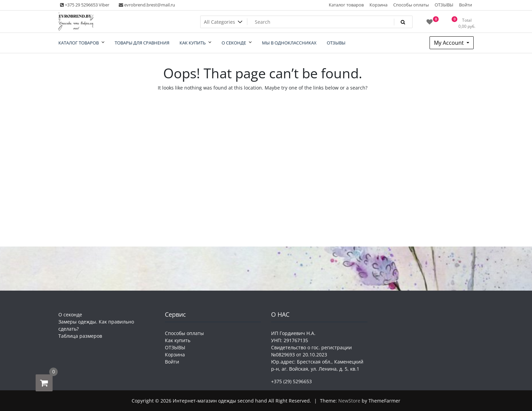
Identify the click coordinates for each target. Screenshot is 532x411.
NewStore (349, 401)
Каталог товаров (346, 5)
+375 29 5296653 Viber (85, 5)
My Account (450, 43)
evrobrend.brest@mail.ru (147, 5)
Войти (465, 5)
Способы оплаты (411, 5)
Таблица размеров (80, 336)
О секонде (70, 315)
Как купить (178, 340)
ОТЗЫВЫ (444, 5)
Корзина (378, 5)
